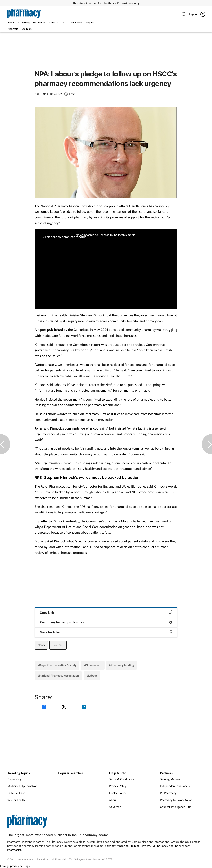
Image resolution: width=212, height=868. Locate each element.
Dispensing (14, 779)
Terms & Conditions (121, 779)
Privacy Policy (118, 786)
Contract (58, 645)
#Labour (92, 676)
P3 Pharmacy (168, 793)
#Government (93, 665)
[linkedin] (84, 707)
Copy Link (106, 612)
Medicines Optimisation (22, 786)
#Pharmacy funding (121, 665)
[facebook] (45, 707)
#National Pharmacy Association (58, 676)
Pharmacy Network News (176, 800)
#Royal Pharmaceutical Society (57, 665)
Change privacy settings (15, 866)
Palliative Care (16, 793)
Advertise (115, 807)
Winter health (16, 800)
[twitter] (65, 707)
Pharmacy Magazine (116, 846)
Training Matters (170, 779)
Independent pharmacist (175, 786)
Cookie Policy (117, 793)
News (41, 645)
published (55, 330)
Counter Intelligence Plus (175, 807)
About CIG (116, 800)
